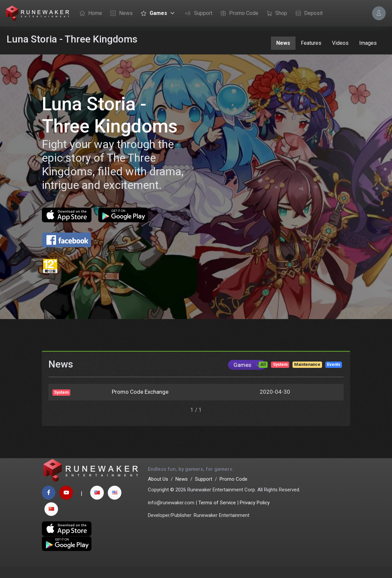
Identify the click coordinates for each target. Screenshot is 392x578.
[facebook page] (49, 503)
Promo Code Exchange (140, 402)
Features (311, 43)
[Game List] (247, 375)
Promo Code (238, 14)
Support (197, 14)
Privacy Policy (255, 514)
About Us (158, 490)
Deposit (307, 14)
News (120, 14)
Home (89, 14)
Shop (275, 14)
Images (368, 43)
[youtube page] (66, 503)
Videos (340, 43)
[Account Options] (379, 13)
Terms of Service (217, 514)
